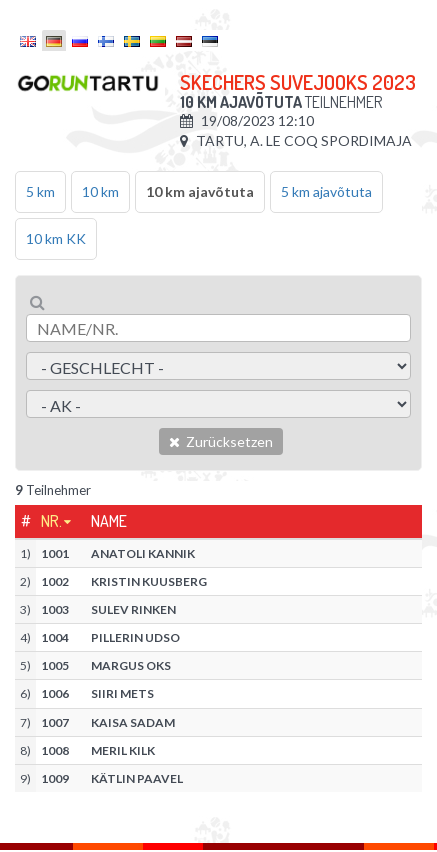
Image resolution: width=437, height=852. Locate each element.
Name (109, 521)
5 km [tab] (40, 191)
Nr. (51, 521)
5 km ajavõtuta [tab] (326, 191)
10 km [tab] (100, 191)
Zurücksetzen (221, 441)
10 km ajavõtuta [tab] (200, 191)
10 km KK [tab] (56, 238)
